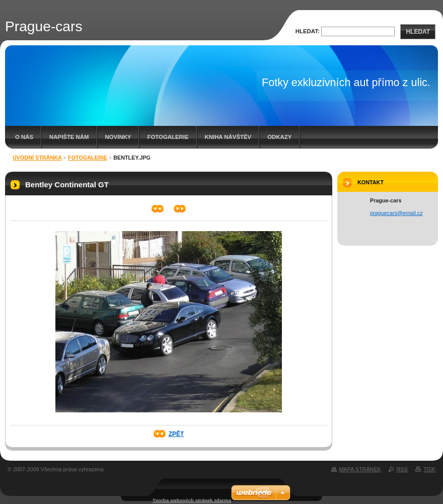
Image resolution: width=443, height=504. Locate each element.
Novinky (118, 137)
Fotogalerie (168, 137)
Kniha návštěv (228, 137)
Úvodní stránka (37, 158)
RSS (402, 469)
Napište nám (69, 137)
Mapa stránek (360, 469)
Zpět (176, 434)
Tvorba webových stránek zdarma (192, 500)
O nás (24, 137)
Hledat (418, 32)
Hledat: (308, 31)
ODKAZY (279, 137)
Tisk (429, 469)
